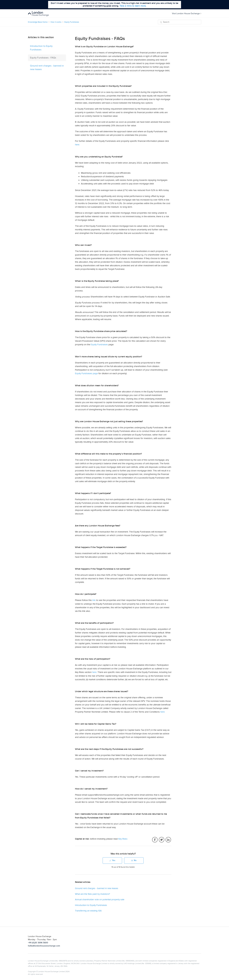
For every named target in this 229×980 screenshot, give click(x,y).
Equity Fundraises (72, 22)
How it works (56, 22)
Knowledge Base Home (38, 22)
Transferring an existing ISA (88, 911)
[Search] (180, 22)
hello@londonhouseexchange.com (44, 946)
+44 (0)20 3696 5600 (38, 943)
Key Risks (123, 839)
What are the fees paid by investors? (92, 894)
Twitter (162, 840)
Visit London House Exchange (187, 13)
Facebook (155, 840)
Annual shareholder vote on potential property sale (100, 900)
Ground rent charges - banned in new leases (47, 68)
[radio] (112, 861)
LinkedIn (168, 840)
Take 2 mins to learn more (133, 6)
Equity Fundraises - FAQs (43, 58)
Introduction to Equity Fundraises (41, 48)
